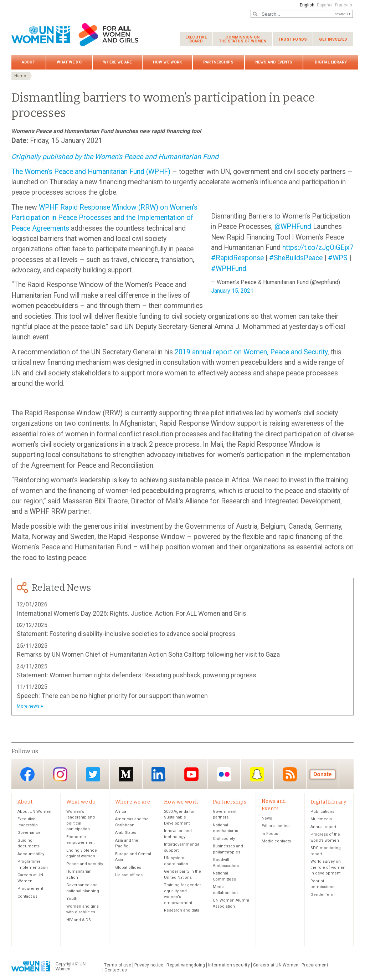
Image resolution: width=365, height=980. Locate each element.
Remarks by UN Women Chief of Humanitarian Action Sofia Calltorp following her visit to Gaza (148, 654)
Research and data (182, 910)
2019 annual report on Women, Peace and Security (251, 352)
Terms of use (118, 965)
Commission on (243, 39)
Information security (229, 965)
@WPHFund (293, 227)
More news (28, 706)
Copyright (65, 964)
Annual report (323, 827)
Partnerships (218, 62)
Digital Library (331, 62)
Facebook (27, 774)
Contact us (27, 896)
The (18, 172)
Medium (126, 774)
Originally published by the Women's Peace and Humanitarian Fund (115, 157)
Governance (29, 833)
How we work (167, 62)
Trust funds (293, 39)
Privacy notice (149, 965)
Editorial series (276, 826)
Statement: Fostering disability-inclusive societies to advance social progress (126, 634)
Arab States (126, 833)
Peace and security (85, 864)
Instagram (60, 774)
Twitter (93, 774)
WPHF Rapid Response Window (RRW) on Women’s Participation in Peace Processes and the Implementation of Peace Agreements (104, 218)
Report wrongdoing (186, 965)
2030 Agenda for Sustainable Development (179, 817)
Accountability (31, 854)
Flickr (224, 774)
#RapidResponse (237, 258)
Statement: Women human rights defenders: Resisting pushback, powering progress (137, 675)
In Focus (270, 834)
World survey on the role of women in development (328, 867)
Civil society (224, 839)
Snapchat (257, 774)
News (267, 818)
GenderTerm (323, 895)
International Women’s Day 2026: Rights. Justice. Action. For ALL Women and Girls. (132, 613)
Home (20, 76)
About (29, 62)
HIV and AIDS (79, 920)
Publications (322, 812)
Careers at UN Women (276, 965)
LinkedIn (159, 774)
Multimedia (321, 819)
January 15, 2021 (232, 291)
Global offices (128, 868)
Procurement (30, 889)
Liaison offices (129, 875)
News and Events (274, 62)
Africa (121, 812)
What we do (69, 62)
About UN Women (34, 812)
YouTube (191, 774)
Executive (196, 39)
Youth (72, 899)
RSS (290, 774)
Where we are (117, 62)
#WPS (338, 258)
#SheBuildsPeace (296, 258)
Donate (323, 774)
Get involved (333, 39)
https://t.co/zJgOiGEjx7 (318, 248)
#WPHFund (229, 269)
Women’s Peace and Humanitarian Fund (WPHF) (98, 172)
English (307, 5)
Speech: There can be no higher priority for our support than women (112, 696)
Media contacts (276, 841)
